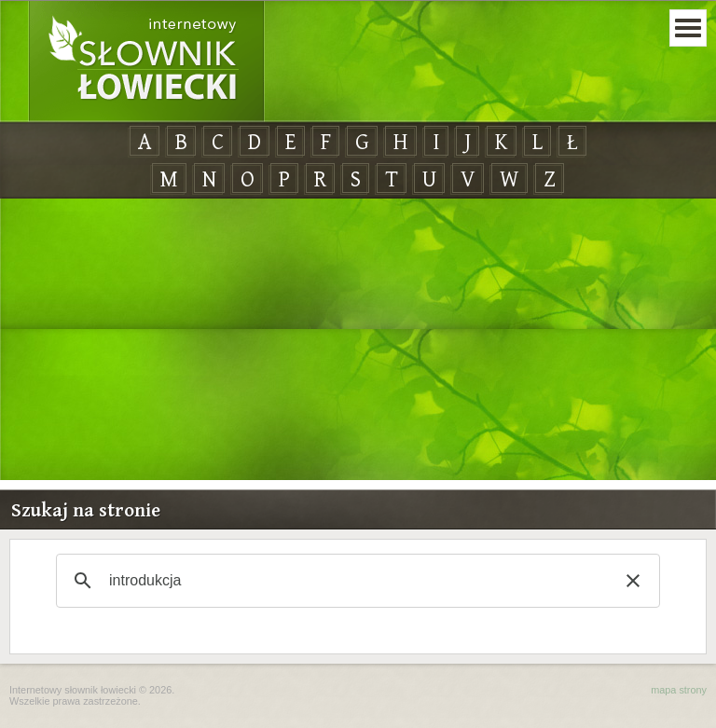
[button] (633, 581)
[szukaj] (355, 581)
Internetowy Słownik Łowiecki (146, 62)
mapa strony (679, 690)
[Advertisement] (358, 340)
